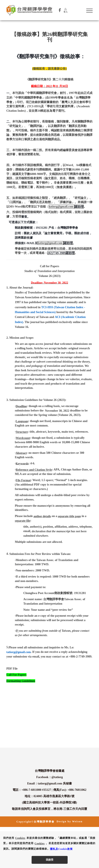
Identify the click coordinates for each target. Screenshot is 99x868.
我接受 (50, 860)
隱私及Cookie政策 (61, 849)
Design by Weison (70, 821)
